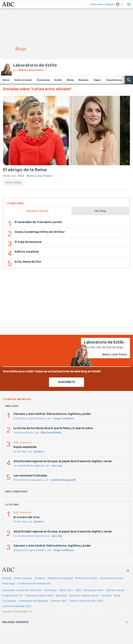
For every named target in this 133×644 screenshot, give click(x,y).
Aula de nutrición (24, 433)
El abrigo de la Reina (25, 170)
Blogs (117, 595)
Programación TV (12, 595)
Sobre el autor (23, 80)
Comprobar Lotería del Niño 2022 (22, 590)
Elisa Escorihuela (51, 433)
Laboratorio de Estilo (35, 65)
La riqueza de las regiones (29, 466)
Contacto (40, 578)
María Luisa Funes (39, 176)
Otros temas (13, 182)
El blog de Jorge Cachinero (30, 419)
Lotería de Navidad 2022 (17, 606)
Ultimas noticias (115, 590)
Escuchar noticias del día (84, 595)
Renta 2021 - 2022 (70, 590)
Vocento (7, 578)
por (28, 70)
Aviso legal (8, 583)
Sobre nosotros (23, 578)
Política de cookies (86, 578)
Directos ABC (59, 601)
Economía (43, 80)
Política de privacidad (60, 578)
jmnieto (39, 452)
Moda (70, 80)
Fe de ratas (20, 452)
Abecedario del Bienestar (34, 601)
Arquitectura (114, 80)
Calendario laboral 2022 (39, 595)
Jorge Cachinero (64, 419)
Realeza (83, 80)
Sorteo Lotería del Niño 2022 (86, 601)
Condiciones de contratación (34, 583)
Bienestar (61, 595)
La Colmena (9, 601)
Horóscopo (50, 590)
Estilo (58, 80)
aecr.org (57, 466)
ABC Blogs (100, 211)
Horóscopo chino (94, 590)
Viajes (97, 80)
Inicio (6, 80)
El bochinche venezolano (28, 480)
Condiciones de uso (111, 578)
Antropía (106, 595)
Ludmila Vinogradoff (63, 480)
